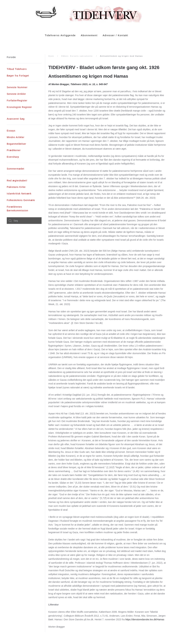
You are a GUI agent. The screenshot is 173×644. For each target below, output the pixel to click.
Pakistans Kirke (16, 187)
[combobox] (24, 221)
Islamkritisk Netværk (19, 194)
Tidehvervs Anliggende (60, 35)
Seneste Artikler (16, 94)
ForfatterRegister (17, 101)
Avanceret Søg (16, 119)
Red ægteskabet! (17, 181)
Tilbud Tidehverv (17, 69)
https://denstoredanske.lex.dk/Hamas (145, 619)
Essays (11, 131)
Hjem (51, 56)
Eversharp (13, 157)
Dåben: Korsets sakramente (77, 56)
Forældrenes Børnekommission (17, 209)
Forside (11, 57)
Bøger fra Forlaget (18, 76)
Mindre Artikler (16, 137)
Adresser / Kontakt (115, 35)
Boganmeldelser (16, 144)
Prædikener (14, 150)
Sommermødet (16, 169)
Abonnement (89, 35)
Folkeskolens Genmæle (21, 200)
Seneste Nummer (17, 87)
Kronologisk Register (19, 107)
